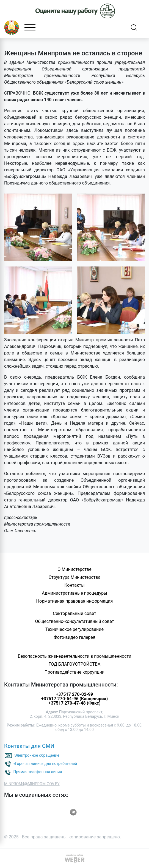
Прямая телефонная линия (38, 772)
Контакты (74, 585)
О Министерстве (74, 569)
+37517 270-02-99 (74, 694)
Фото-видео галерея (74, 637)
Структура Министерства (75, 577)
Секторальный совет (74, 613)
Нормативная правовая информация (75, 601)
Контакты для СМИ (29, 746)
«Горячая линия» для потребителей (45, 764)
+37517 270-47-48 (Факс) (74, 703)
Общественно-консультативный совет (75, 621)
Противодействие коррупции (75, 672)
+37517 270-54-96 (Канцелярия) (74, 699)
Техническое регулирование (74, 629)
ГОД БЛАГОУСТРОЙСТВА (75, 664)
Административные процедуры (74, 593)
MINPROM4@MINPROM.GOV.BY (32, 784)
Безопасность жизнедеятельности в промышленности (75, 656)
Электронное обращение (37, 755)
